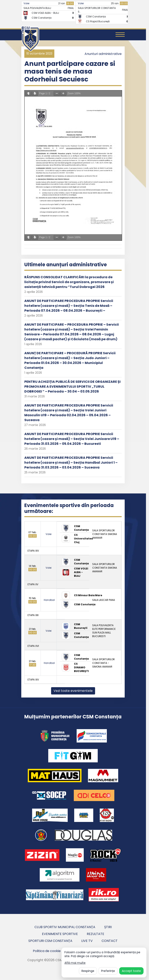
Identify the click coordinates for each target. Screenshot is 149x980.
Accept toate (131, 971)
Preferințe (108, 971)
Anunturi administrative (103, 54)
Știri (108, 927)
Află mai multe (75, 963)
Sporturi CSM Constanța (50, 941)
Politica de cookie (47, 951)
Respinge (88, 971)
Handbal (49, 600)
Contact (110, 941)
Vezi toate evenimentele (73, 691)
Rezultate (95, 934)
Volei (26, 3)
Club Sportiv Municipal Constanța (65, 927)
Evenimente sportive (60, 934)
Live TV (87, 941)
